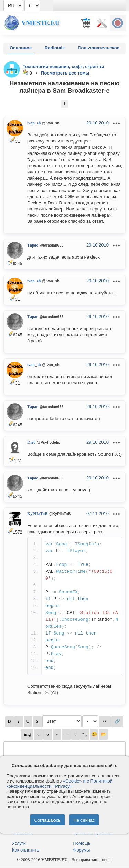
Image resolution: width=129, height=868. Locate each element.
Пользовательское (99, 48)
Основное (21, 48)
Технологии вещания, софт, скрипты (63, 66)
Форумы (82, 850)
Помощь (82, 843)
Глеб (31, 442)
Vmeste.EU (40, 23)
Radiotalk (55, 48)
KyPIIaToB (37, 514)
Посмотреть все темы (65, 73)
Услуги (19, 843)
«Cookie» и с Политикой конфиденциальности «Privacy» (60, 784)
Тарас (33, 245)
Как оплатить (26, 850)
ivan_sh (34, 123)
